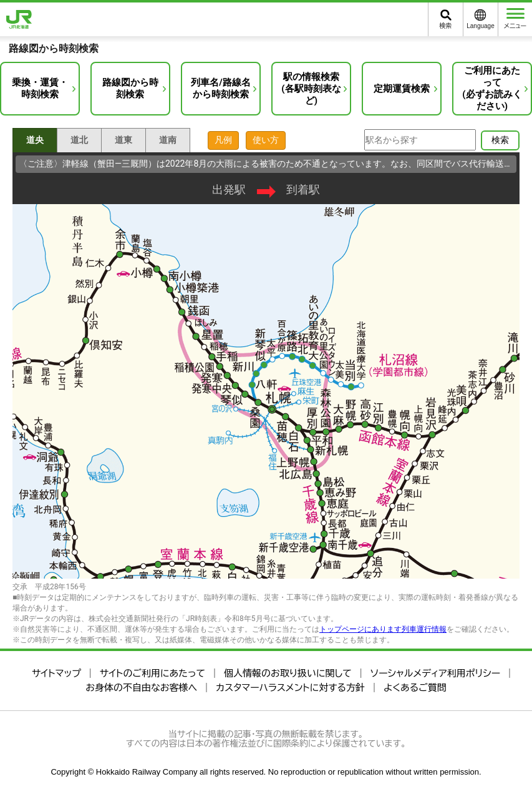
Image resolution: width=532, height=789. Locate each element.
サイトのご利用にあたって (152, 673)
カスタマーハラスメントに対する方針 (290, 688)
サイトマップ (56, 673)
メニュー (515, 19)
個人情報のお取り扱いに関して (288, 673)
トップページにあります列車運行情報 (383, 629)
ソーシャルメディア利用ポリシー (435, 673)
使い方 (266, 140)
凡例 (223, 140)
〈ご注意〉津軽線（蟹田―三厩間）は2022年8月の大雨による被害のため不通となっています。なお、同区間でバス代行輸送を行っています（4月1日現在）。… (268, 164)
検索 (446, 26)
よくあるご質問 (415, 688)
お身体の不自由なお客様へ (141, 688)
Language (481, 26)
